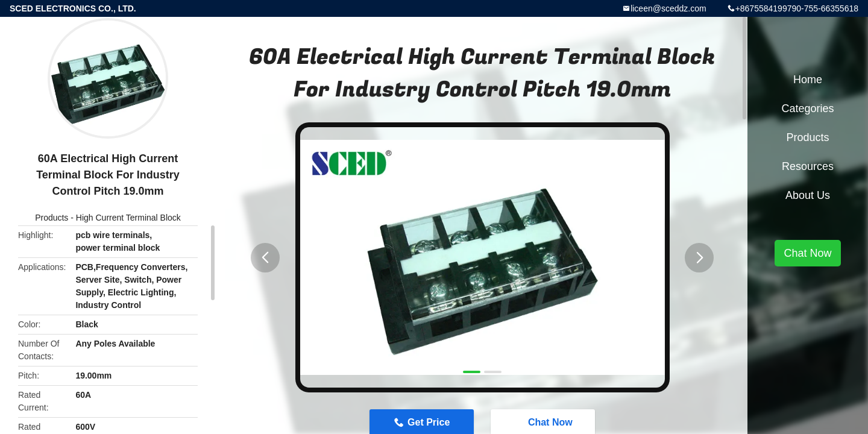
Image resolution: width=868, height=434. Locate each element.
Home (808, 80)
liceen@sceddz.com (668, 8)
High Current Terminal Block (128, 218)
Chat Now (807, 253)
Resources (808, 166)
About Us (808, 195)
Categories (807, 108)
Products (52, 218)
